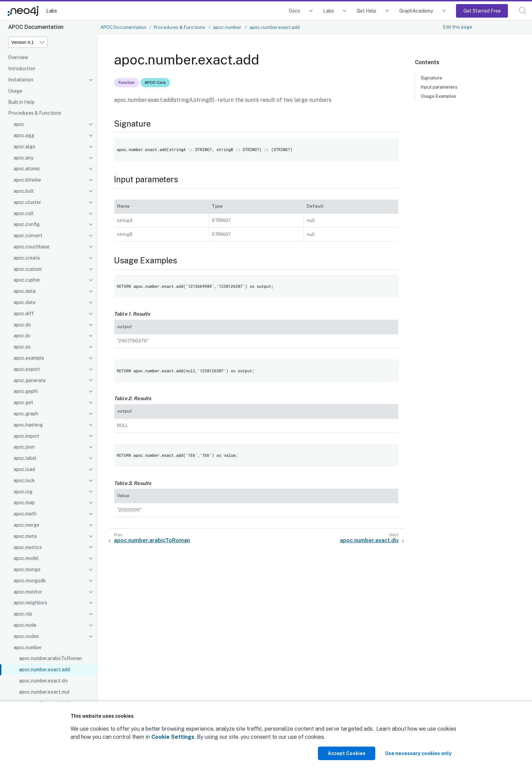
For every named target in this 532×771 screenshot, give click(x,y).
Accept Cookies (347, 753)
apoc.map (24, 503)
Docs (294, 11)
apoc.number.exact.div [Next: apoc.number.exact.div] (369, 540)
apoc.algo (24, 147)
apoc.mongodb (30, 581)
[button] (523, 11)
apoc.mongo (27, 569)
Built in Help (21, 102)
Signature (431, 78)
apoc (19, 124)
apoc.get (23, 402)
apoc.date (25, 302)
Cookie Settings (173, 737)
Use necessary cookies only (418, 753)
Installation (21, 80)
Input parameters (439, 87)
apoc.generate (30, 380)
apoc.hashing (28, 425)
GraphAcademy (416, 11)
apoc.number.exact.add (44, 670)
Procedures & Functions (35, 113)
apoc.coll (24, 213)
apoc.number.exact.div (43, 681)
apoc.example (29, 358)
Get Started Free (482, 11)
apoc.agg (24, 135)
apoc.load (24, 469)
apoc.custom (28, 269)
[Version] (28, 42)
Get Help (366, 11)
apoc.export (27, 369)
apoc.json (24, 447)
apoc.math (25, 514)
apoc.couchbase (32, 247)
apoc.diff (24, 314)
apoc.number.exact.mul (44, 692)
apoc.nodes (26, 636)
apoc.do (22, 325)
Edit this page (458, 27)
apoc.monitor (28, 592)
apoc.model (26, 558)
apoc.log (23, 492)
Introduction (22, 69)
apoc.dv (22, 336)
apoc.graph (26, 414)
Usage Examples (439, 96)
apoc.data (25, 291)
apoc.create (27, 258)
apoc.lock (24, 481)
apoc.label (25, 458)
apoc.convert (28, 236)
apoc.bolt (24, 191)
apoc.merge (26, 525)
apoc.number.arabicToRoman (51, 658)
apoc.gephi (26, 391)
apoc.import (26, 436)
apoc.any (23, 158)
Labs (52, 11)
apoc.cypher (27, 280)
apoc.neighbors (30, 603)
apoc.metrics (28, 547)
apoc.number (28, 647)
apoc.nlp (23, 614)
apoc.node (25, 625)
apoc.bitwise (27, 180)
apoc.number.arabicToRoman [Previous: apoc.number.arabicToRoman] (152, 540)
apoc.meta (25, 536)
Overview (18, 57)
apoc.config (27, 224)
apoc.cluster (27, 202)
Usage (15, 91)
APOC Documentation (123, 27)
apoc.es (22, 347)
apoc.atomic (27, 169)
